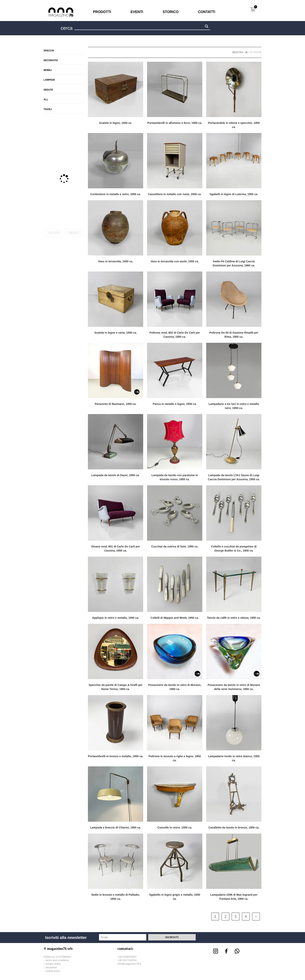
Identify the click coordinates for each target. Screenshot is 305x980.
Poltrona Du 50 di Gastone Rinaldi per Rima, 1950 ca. (234, 335)
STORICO (171, 12)
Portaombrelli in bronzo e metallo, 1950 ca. (116, 756)
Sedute (48, 90)
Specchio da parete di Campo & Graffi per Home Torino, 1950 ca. (116, 687)
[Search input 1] (139, 27)
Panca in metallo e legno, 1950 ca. (175, 404)
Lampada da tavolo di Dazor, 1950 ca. (115, 475)
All (46, 100)
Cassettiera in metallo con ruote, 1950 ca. (175, 194)
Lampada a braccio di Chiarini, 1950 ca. (115, 828)
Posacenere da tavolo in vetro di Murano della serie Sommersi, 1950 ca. (234, 687)
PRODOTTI (102, 12)
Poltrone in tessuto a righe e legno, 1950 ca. (175, 758)
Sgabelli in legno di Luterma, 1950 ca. (234, 194)
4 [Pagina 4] (246, 917)
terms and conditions (57, 960)
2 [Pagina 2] (225, 917)
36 (246, 52)
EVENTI (137, 12)
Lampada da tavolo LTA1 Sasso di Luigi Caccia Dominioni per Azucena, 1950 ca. (234, 477)
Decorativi (51, 60)
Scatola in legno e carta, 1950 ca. (116, 333)
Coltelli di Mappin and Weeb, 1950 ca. (175, 618)
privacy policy (53, 964)
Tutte (258, 52)
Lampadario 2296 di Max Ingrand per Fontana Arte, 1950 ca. (234, 897)
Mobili (48, 70)
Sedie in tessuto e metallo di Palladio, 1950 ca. (116, 897)
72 (251, 52)
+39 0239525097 (127, 957)
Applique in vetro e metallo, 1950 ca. (115, 618)
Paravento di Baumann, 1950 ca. (116, 404)
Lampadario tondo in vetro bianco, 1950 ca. (234, 758)
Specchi (49, 51)
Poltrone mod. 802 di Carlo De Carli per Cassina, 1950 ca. (175, 335)
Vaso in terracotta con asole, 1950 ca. (175, 261)
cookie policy (53, 971)
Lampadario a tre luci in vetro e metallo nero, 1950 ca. (234, 406)
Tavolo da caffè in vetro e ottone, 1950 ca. (234, 618)
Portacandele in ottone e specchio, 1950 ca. (234, 125)
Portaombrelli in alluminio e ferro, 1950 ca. (175, 123)
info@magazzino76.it (129, 964)
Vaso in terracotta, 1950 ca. (116, 261)
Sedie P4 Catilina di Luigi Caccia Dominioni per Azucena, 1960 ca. (234, 263)
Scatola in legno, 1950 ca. (116, 123)
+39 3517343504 (127, 960)
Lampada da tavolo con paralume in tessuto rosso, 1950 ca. (175, 477)
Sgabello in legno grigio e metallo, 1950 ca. (175, 897)
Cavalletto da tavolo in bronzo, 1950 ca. (234, 828)
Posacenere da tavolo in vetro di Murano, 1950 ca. (175, 687)
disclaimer (51, 967)
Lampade (49, 80)
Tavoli (48, 109)
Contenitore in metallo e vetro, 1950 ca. (116, 194)
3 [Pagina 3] (236, 917)
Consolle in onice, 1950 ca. (175, 828)
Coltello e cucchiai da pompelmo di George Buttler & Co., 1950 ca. (234, 549)
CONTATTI (207, 12)
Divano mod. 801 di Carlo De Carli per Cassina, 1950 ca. (116, 549)
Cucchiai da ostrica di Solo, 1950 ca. (175, 546)
